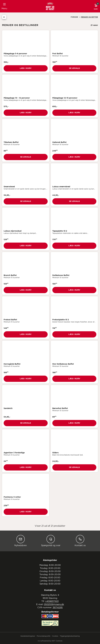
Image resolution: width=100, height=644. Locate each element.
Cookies (55, 636)
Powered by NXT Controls (52, 641)
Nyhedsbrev (21, 541)
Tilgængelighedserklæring (70, 636)
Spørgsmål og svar (51, 541)
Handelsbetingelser (28, 636)
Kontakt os (80, 541)
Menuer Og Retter (89, 17)
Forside (75, 17)
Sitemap (40, 641)
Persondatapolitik (44, 636)
